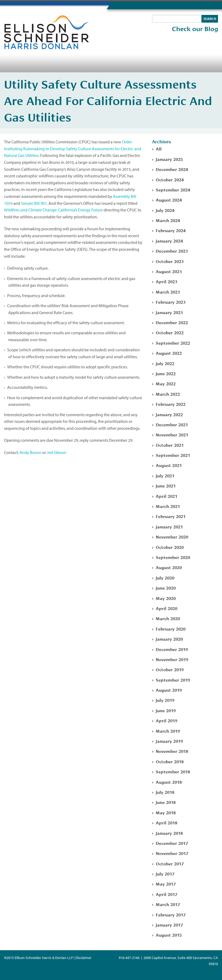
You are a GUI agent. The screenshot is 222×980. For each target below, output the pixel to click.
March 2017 (168, 904)
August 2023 (169, 271)
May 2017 (166, 884)
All (159, 149)
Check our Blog (195, 29)
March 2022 (168, 394)
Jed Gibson (57, 452)
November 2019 (172, 659)
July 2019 (165, 700)
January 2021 (169, 526)
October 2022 (170, 332)
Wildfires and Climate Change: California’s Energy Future (53, 210)
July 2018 (165, 792)
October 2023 (170, 261)
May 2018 (166, 812)
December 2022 (172, 322)
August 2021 (169, 465)
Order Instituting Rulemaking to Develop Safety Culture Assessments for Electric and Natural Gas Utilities (73, 149)
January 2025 (169, 159)
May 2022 (166, 383)
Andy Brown (30, 452)
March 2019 (168, 731)
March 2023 (168, 292)
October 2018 (170, 761)
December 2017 (172, 843)
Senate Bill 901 (34, 203)
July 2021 (165, 475)
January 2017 (169, 925)
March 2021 (168, 506)
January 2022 (169, 414)
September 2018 (173, 771)
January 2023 (169, 312)
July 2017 (165, 873)
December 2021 (172, 424)
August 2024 (169, 200)
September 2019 (173, 680)
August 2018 (169, 782)
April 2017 (166, 894)
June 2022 (166, 373)
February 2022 (171, 404)
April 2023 (166, 281)
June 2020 (166, 588)
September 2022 (173, 343)
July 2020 (165, 577)
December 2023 (172, 251)
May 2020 (166, 598)
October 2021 (170, 445)
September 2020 (173, 557)
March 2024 (168, 220)
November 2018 (172, 751)
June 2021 (166, 485)
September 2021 (173, 455)
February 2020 (171, 629)
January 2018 (169, 833)
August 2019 (169, 690)
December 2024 (172, 169)
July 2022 (165, 363)
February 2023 (171, 302)
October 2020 (170, 547)
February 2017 (171, 914)
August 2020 (169, 567)
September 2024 (173, 189)
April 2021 (166, 496)
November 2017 (172, 853)
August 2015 (169, 935)
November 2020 (172, 537)
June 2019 (166, 710)
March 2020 (168, 618)
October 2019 (170, 669)
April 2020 (166, 608)
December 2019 (172, 649)
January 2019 (169, 741)
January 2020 (169, 639)
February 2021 (171, 516)
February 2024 (171, 230)
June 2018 (166, 802)
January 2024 (169, 241)
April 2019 (166, 720)
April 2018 (166, 822)
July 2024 (165, 210)
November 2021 (172, 434)
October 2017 (170, 863)
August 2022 (169, 353)
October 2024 (170, 179)
